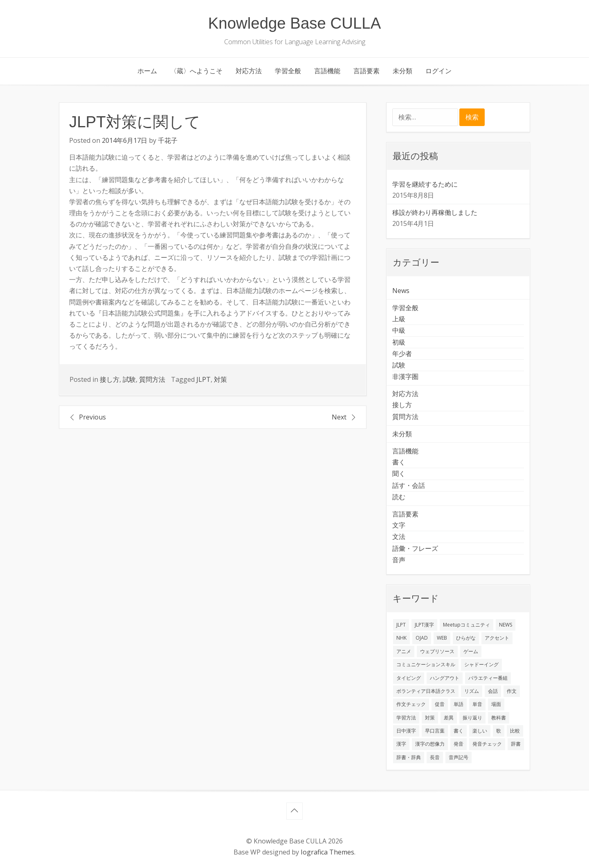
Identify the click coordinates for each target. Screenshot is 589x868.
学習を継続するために (425, 184)
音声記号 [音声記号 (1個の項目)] (459, 757)
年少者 (402, 354)
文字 (399, 525)
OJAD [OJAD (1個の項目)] (422, 638)
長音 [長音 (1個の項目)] (435, 757)
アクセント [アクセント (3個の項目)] (497, 638)
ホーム (147, 71)
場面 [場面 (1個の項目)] (496, 704)
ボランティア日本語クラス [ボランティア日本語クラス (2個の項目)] (426, 691)
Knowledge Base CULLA (295, 23)
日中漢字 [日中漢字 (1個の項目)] (406, 731)
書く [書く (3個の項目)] (459, 731)
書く (399, 462)
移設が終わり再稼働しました (435, 212)
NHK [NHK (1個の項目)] (401, 638)
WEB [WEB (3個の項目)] (442, 638)
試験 (129, 379)
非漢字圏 (405, 377)
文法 (399, 537)
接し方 (110, 379)
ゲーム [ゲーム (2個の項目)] (471, 651)
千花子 (168, 140)
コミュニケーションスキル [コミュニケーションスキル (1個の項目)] (426, 664)
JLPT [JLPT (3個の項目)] (401, 625)
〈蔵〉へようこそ (196, 71)
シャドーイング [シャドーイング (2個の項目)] (481, 664)
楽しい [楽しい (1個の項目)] (480, 731)
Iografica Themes (327, 852)
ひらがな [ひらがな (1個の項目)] (466, 638)
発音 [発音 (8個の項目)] (459, 744)
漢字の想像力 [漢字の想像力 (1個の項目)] (430, 744)
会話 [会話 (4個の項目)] (493, 691)
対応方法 (249, 71)
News (401, 291)
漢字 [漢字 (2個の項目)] (401, 744)
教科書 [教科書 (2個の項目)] (499, 718)
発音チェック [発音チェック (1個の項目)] (487, 744)
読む (399, 497)
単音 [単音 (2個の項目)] (477, 704)
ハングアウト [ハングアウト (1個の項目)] (445, 678)
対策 (220, 379)
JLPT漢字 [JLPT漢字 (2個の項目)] (424, 625)
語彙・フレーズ (415, 548)
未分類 (402, 71)
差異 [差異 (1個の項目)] (449, 718)
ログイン (438, 71)
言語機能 (327, 71)
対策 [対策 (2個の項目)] (430, 718)
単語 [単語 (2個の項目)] (459, 704)
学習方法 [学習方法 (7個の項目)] (406, 718)
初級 (399, 342)
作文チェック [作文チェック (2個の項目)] (411, 704)
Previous (92, 417)
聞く (399, 473)
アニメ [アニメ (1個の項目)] (404, 651)
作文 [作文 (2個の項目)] (512, 691)
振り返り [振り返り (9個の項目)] (472, 718)
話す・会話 (409, 485)
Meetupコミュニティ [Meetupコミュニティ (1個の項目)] (466, 625)
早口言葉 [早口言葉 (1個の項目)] (435, 731)
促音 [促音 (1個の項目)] (440, 704)
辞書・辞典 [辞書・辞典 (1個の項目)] (409, 757)
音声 (399, 560)
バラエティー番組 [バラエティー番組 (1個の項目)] (488, 678)
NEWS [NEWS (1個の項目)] (506, 625)
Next (339, 417)
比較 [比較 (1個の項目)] (515, 731)
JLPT (203, 379)
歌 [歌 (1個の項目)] (499, 731)
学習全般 (288, 71)
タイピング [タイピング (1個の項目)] (409, 678)
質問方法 (152, 379)
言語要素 (366, 71)
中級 (399, 330)
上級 (399, 319)
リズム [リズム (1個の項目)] (472, 691)
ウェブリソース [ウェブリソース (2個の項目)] (437, 651)
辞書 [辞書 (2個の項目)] (516, 744)
